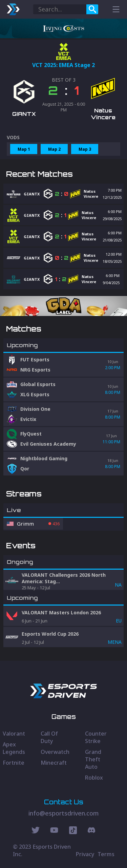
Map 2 (54, 149)
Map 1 (24, 149)
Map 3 (85, 149)
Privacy (85, 854)
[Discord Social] (73, 831)
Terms (106, 854)
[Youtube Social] (54, 831)
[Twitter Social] (36, 831)
